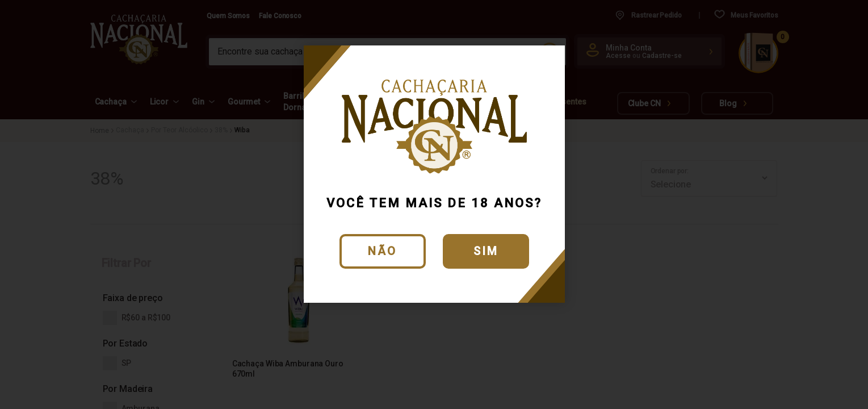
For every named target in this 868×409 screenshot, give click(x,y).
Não (382, 251)
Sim (486, 251)
